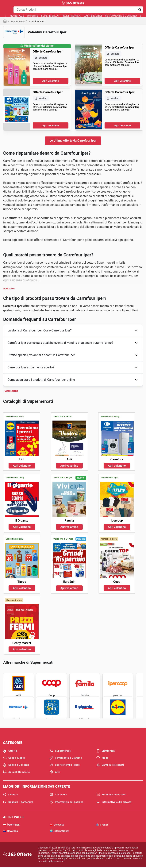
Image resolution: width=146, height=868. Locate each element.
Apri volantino (50, 81)
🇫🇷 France (102, 825)
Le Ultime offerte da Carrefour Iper (73, 141)
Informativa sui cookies (66, 802)
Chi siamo (58, 794)
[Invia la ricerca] (140, 10)
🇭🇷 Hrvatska (10, 831)
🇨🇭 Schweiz (57, 825)
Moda (102, 758)
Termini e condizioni (111, 794)
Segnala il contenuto (18, 802)
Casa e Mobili (93, 16)
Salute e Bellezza (16, 765)
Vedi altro (9, 289)
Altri (55, 772)
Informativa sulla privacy (114, 802)
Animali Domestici (17, 772)
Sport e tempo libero (65, 765)
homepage (17, 16)
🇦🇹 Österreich (11, 825)
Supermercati (51, 16)
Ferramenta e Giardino (121, 16)
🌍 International (59, 831)
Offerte (32, 16)
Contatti (11, 794)
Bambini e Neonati (110, 765)
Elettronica (72, 16)
